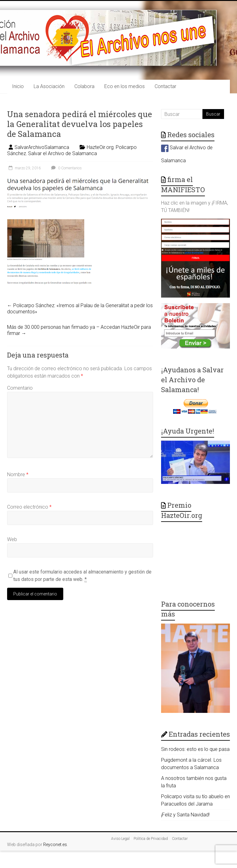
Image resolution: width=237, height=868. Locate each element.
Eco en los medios (125, 86)
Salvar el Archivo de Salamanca (62, 153)
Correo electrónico (29, 507)
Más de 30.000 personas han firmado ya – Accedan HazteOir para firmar (79, 330)
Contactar (165, 86)
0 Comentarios (66, 168)
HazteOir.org (100, 147)
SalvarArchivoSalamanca (42, 147)
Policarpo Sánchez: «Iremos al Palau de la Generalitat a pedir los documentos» (80, 309)
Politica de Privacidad (151, 839)
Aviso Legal (120, 839)
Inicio (18, 86)
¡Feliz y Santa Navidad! (185, 815)
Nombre (18, 474)
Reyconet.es (55, 845)
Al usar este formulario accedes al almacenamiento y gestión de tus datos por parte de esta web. (82, 576)
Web (12, 539)
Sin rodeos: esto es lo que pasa (195, 749)
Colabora (84, 86)
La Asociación (49, 86)
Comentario (20, 388)
